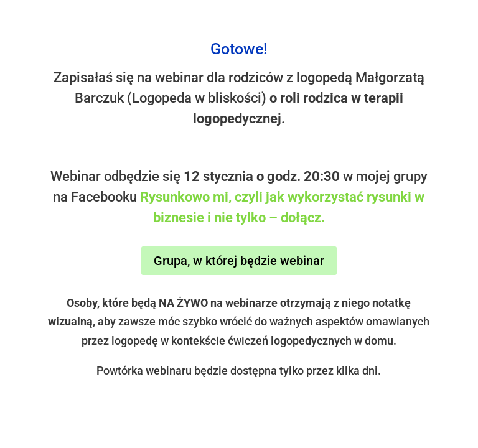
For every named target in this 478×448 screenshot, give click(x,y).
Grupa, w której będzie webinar (239, 261)
